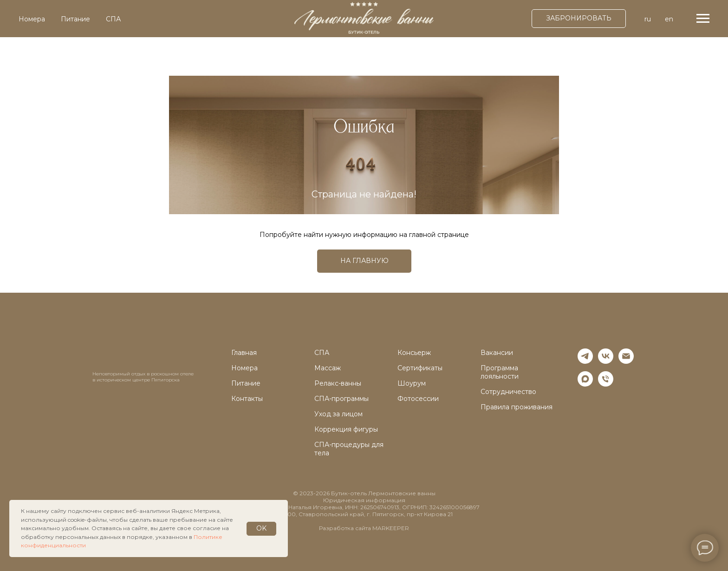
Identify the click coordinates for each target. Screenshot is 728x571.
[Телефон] (606, 384)
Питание (75, 19)
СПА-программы (341, 399)
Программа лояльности (500, 372)
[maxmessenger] (585, 384)
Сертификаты (420, 368)
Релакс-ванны (338, 383)
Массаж (328, 368)
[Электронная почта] (626, 361)
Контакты (247, 399)
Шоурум (412, 383)
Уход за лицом (338, 414)
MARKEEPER (391, 528)
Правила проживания (517, 407)
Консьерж (414, 353)
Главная (244, 353)
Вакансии (497, 353)
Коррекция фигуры (346, 429)
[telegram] (585, 361)
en (669, 19)
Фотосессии (418, 399)
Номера (32, 19)
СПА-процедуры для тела (349, 449)
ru (648, 19)
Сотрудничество (508, 392)
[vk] (606, 361)
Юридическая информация (364, 500)
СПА (113, 19)
